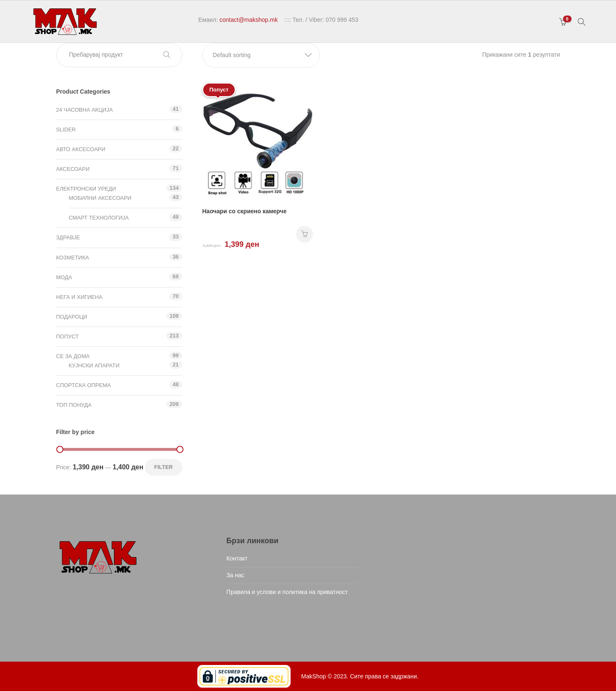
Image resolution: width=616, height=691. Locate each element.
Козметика (73, 258)
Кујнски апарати (94, 365)
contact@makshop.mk (249, 20)
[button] (261, 55)
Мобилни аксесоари (100, 198)
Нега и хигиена (80, 297)
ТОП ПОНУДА (74, 405)
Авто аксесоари (81, 149)
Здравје (68, 237)
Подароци (72, 317)
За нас (235, 575)
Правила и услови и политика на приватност (287, 592)
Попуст (68, 336)
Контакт (237, 558)
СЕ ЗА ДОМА (73, 356)
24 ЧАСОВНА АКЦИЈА (85, 110)
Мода (64, 277)
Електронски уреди (86, 189)
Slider (66, 130)
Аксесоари (73, 169)
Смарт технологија (99, 218)
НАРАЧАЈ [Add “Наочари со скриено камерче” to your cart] (304, 234)
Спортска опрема (84, 385)
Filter (164, 467)
